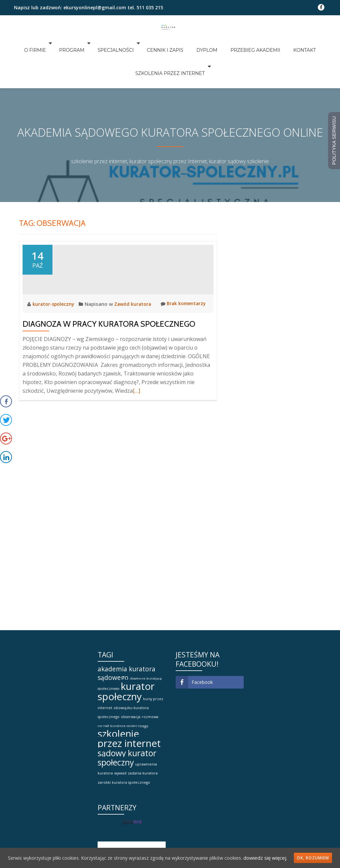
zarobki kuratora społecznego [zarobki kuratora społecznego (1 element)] (124, 729)
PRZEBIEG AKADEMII (247, 43)
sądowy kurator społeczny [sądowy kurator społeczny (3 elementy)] (127, 703)
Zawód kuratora (137, 316)
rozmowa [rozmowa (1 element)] (150, 660)
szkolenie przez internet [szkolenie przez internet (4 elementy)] (129, 683)
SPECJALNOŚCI (124, 43)
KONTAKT (290, 43)
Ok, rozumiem (314, 854)
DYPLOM (205, 43)
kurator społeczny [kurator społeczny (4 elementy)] (126, 634)
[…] (136, 416)
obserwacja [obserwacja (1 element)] (131, 660)
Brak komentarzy (182, 325)
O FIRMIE (50, 43)
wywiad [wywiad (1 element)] (120, 719)
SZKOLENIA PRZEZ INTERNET (168, 52)
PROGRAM (83, 43)
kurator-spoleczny (55, 316)
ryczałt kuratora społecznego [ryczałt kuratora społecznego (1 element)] (123, 670)
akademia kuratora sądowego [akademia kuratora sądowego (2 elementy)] (127, 614)
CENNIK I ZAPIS (170, 43)
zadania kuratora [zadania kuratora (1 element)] (143, 719)
